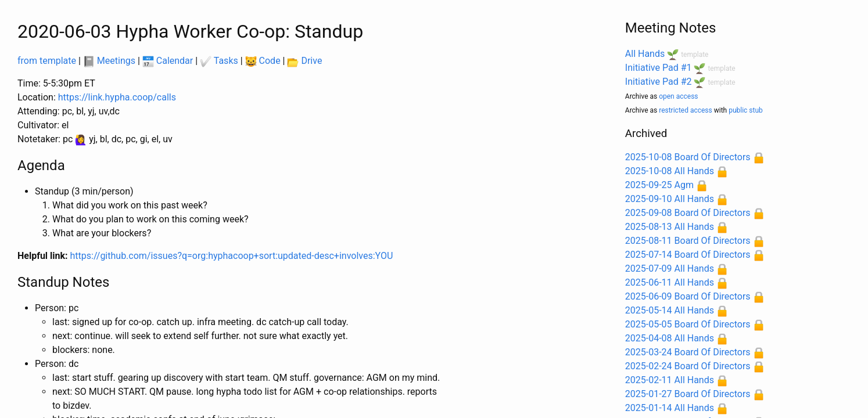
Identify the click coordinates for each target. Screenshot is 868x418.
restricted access (686, 110)
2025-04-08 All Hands (670, 338)
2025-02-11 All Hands (670, 380)
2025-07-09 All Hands (670, 269)
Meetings (109, 61)
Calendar (168, 61)
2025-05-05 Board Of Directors (688, 324)
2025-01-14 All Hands (670, 408)
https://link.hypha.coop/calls (117, 97)
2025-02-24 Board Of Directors (688, 366)
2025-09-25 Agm (659, 185)
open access (678, 96)
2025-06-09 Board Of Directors (688, 296)
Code (263, 61)
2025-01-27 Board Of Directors (688, 394)
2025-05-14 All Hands (670, 310)
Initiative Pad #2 (659, 82)
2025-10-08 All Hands (670, 171)
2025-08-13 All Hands (670, 227)
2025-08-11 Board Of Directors (688, 241)
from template (47, 61)
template (695, 55)
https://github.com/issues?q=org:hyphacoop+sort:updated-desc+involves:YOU (232, 256)
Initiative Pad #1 (659, 68)
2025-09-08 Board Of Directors (688, 213)
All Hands (645, 54)
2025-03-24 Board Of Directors (688, 352)
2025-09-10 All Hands (670, 199)
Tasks (219, 61)
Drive (304, 61)
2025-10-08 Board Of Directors (688, 157)
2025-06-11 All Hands (670, 282)
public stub (746, 110)
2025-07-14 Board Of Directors (688, 255)
